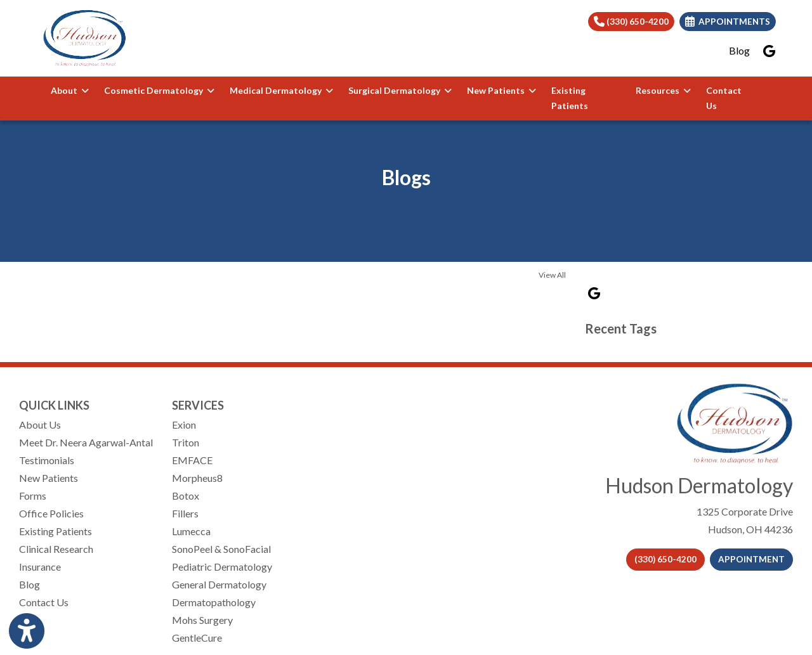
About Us (40, 425)
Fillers (185, 513)
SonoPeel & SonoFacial (221, 549)
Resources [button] (663, 90)
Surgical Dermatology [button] (400, 90)
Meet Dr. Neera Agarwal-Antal (86, 442)
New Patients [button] (501, 90)
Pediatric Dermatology (222, 567)
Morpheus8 (197, 478)
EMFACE (192, 460)
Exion (184, 425)
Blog (739, 50)
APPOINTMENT (751, 559)
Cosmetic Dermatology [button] (159, 90)
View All (552, 275)
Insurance (40, 567)
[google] (769, 51)
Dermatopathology (214, 602)
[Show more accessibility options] (27, 631)
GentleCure (197, 638)
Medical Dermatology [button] (281, 90)
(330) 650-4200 (631, 22)
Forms (33, 496)
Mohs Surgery (202, 620)
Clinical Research (56, 549)
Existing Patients (570, 98)
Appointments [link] (728, 22)
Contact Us (724, 98)
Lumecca (191, 531)
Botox (186, 496)
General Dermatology (219, 584)
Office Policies (51, 513)
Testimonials (47, 460)
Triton (186, 442)
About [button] (70, 90)
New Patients (49, 478)
